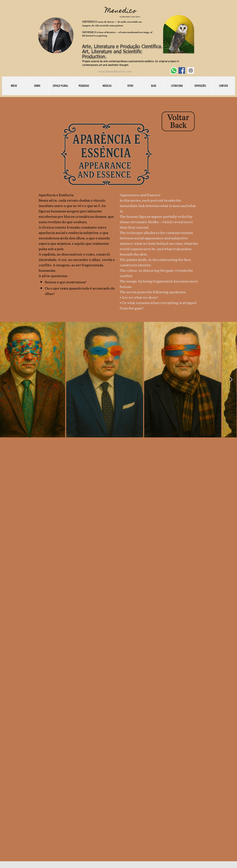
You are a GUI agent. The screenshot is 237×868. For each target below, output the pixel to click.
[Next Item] (231, 380)
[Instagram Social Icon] (191, 70)
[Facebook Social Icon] (182, 70)
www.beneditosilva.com (115, 71)
